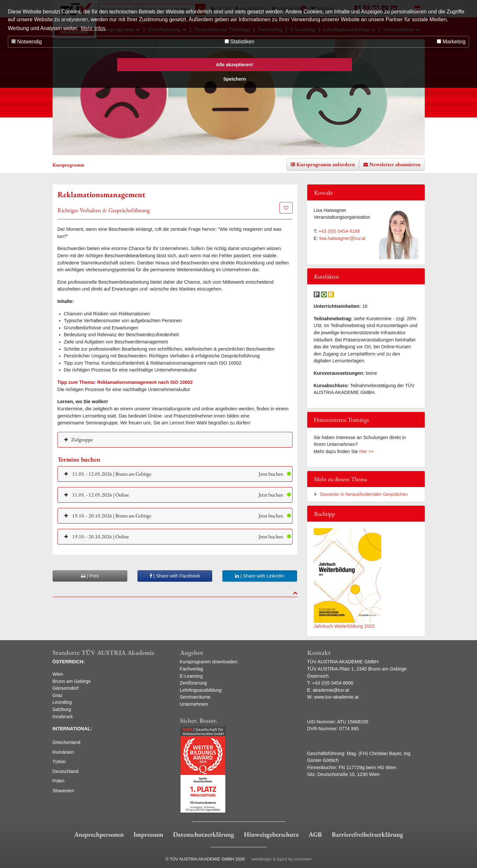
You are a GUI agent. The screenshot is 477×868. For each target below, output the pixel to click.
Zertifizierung (193, 683)
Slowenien (63, 791)
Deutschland (66, 771)
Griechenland (67, 742)
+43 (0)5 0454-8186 (339, 231)
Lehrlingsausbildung (201, 690)
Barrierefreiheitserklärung (367, 834)
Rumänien (63, 752)
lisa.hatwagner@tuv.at (342, 238)
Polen (59, 781)
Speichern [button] (235, 79)
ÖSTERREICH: (69, 662)
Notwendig (27, 42)
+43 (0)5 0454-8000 (333, 683)
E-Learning (191, 676)
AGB (315, 834)
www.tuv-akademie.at (336, 697)
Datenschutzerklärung (204, 834)
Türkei (59, 762)
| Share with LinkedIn (260, 576)
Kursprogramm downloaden (209, 662)
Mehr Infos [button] (93, 28)
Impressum (148, 834)
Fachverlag (191, 669)
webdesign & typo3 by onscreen (281, 859)
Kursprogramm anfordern (326, 164)
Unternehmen (194, 704)
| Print (90, 576)
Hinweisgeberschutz (271, 834)
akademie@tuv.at (331, 690)
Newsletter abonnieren (395, 164)
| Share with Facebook (175, 576)
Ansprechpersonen (99, 834)
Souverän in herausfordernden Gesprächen (364, 494)
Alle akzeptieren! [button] (234, 65)
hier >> (367, 451)
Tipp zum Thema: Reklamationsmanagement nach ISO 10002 (125, 382)
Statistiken (239, 42)
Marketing (451, 42)
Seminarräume (195, 697)
